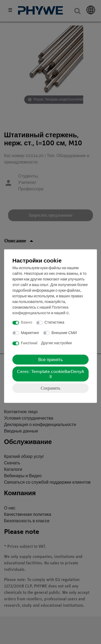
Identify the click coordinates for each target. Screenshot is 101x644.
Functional (29, 343)
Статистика (54, 323)
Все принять (50, 359)
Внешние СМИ (64, 333)
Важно (27, 323)
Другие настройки (57, 343)
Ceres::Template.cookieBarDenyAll (50, 374)
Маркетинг (30, 333)
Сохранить (50, 388)
